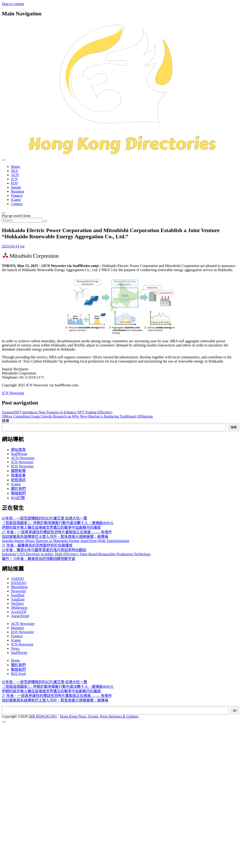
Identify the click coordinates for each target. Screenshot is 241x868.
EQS (14, 183)
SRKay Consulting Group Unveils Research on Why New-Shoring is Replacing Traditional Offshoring (77, 416)
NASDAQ (19, 583)
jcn (22, 246)
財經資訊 (18, 480)
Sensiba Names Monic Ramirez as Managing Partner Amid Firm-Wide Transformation (65, 541)
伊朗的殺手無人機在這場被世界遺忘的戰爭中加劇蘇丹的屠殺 (51, 527)
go (235, 710)
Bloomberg (19, 587)
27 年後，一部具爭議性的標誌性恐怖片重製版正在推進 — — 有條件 (57, 532)
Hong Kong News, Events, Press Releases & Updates (99, 716)
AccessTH (19, 612)
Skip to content (13, 4)
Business (18, 191)
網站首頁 (18, 450)
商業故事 (18, 475)
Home (15, 167)
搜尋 (6, 421)
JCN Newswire (13, 393)
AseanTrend (20, 616)
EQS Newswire (22, 466)
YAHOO (17, 579)
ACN (15, 175)
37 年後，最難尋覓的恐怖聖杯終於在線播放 (37, 545)
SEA (14, 171)
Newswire (18, 591)
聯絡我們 (18, 493)
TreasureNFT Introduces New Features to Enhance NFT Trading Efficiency (57, 412)
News (15, 648)
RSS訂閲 (18, 498)
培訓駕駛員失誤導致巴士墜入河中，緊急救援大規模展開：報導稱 (55, 537)
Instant (16, 187)
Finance (17, 195)
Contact (17, 204)
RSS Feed (18, 674)
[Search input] (22, 220)
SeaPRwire (19, 454)
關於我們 (18, 489)
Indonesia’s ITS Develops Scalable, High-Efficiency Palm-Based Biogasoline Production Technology (76, 554)
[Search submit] (45, 221)
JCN (14, 179)
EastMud (18, 595)
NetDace (17, 603)
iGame (16, 200)
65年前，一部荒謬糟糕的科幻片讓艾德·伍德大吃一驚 (44, 518)
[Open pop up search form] (4, 213)
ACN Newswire (23, 458)
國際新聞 (18, 471)
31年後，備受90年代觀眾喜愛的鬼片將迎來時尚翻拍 (44, 550)
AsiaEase (18, 599)
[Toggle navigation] (4, 160)
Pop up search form (16, 216)
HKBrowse (19, 608)
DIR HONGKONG (43, 716)
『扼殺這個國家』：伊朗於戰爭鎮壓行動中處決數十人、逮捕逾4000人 (58, 523)
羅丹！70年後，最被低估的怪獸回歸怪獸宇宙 (39, 559)
